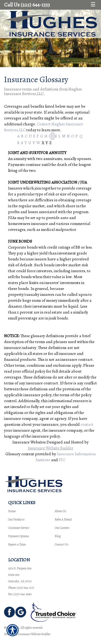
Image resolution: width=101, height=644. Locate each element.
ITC (62, 460)
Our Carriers (62, 528)
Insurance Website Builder (50, 448)
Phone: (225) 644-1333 (21, 588)
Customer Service (19, 528)
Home (12, 511)
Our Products (16, 519)
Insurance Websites (29, 442)
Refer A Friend (63, 519)
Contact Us (62, 544)
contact (87, 424)
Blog (58, 536)
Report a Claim (17, 544)
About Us (60, 511)
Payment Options (19, 536)
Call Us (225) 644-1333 (27, 5)
